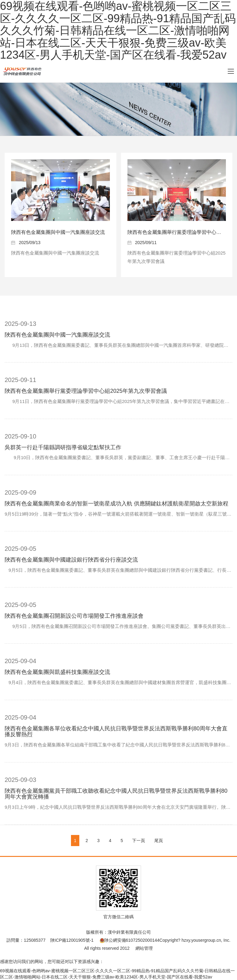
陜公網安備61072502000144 (130, 940)
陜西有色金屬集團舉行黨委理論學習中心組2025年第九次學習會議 (86, 391)
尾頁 (159, 841)
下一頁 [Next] (139, 841)
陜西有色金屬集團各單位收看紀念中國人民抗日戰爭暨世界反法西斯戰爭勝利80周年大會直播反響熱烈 (116, 732)
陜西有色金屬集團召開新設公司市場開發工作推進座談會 (74, 616)
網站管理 (144, 948)
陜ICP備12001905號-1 (72, 940)
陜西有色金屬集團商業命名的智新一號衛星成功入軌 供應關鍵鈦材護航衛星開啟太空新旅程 (116, 504)
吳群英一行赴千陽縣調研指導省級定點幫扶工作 (63, 447)
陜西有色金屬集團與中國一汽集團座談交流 (58, 232)
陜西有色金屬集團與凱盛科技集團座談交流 (57, 672)
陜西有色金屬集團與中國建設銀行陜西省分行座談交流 (71, 560)
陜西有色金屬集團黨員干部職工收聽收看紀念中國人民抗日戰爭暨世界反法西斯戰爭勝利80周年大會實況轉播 (116, 794)
